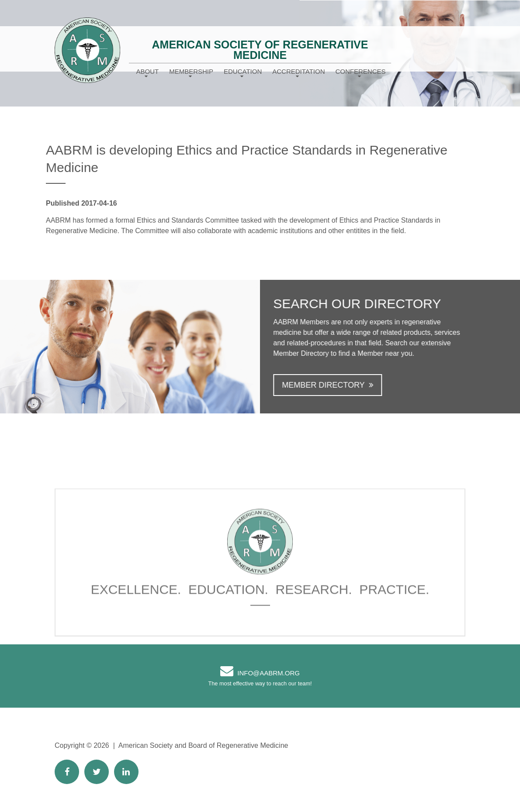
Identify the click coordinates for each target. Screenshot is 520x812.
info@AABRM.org (269, 673)
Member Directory (330, 385)
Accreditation (298, 71)
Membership (191, 71)
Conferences (361, 71)
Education (243, 71)
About (147, 71)
